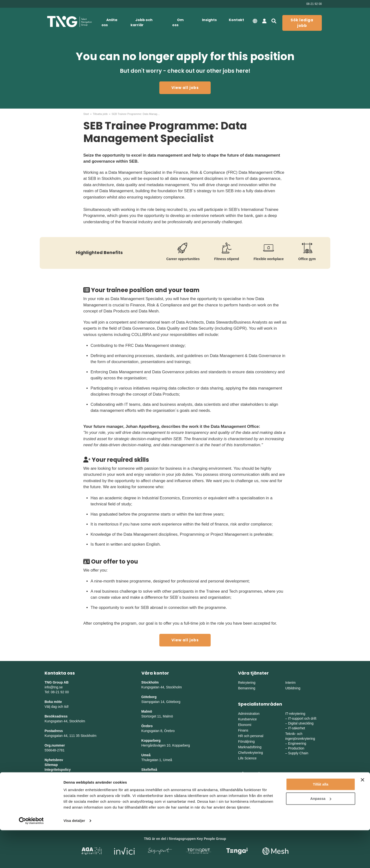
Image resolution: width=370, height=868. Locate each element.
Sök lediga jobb (302, 23)
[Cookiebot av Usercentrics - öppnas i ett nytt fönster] (31, 859)
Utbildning (293, 688)
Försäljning (246, 741)
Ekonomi (245, 725)
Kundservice (247, 719)
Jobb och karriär (142, 22)
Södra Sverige (249, 795)
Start (86, 114)
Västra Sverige (249, 789)
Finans (243, 730)
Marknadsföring (250, 747)
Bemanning (247, 688)
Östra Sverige (248, 784)
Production (296, 748)
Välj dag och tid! (57, 707)
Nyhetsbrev (54, 760)
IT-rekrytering (295, 714)
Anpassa (321, 836)
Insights (209, 20)
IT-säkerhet (297, 728)
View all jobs (185, 88)
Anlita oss (109, 22)
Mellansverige (296, 784)
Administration (249, 714)
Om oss (178, 22)
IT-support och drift (302, 718)
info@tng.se (54, 687)
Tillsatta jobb (100, 114)
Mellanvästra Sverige (301, 789)
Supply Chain (298, 753)
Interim (290, 683)
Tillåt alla (321, 822)
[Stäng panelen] (362, 818)
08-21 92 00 (314, 4)
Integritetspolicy (58, 770)
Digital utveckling (301, 723)
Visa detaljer (74, 858)
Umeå (146, 755)
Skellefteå (149, 770)
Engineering (297, 743)
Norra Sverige (296, 795)
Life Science (247, 758)
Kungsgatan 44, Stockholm (65, 721)
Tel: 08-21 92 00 (57, 692)
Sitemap (51, 765)
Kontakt (236, 20)
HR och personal (251, 736)
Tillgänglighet (56, 774)
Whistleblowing (57, 779)
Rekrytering (247, 683)
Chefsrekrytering (251, 753)
